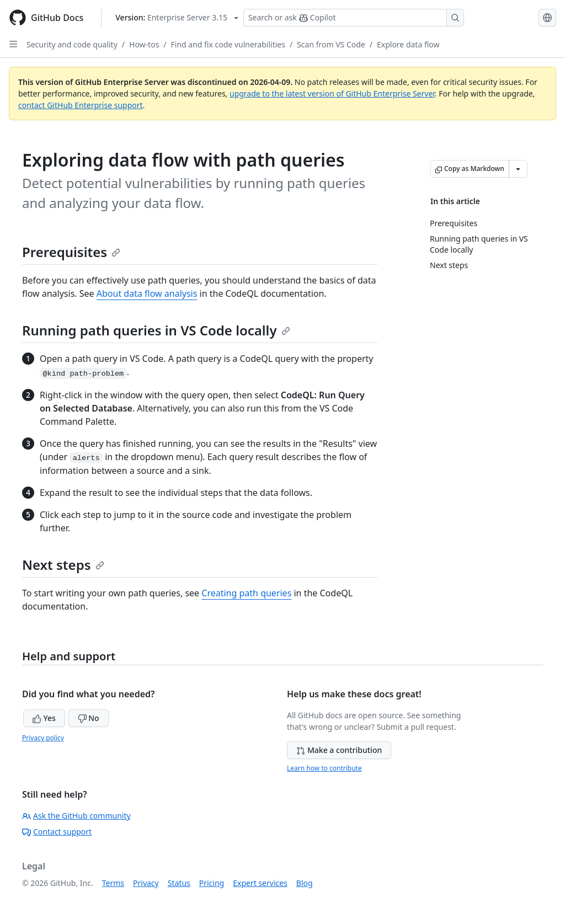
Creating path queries (246, 593)
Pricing (212, 883)
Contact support (57, 832)
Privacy (146, 883)
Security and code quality (72, 44)
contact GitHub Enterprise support (81, 105)
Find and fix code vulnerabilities (228, 44)
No (89, 718)
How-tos (144, 44)
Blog (305, 883)
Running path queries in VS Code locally (156, 330)
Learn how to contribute (324, 768)
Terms (113, 883)
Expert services (260, 883)
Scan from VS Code (331, 44)
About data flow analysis (147, 293)
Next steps (63, 565)
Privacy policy (43, 738)
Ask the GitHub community (76, 816)
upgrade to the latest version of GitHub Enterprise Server (332, 94)
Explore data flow (408, 44)
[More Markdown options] (518, 169)
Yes (44, 718)
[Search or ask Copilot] (354, 18)
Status (179, 883)
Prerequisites (71, 252)
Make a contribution (339, 750)
